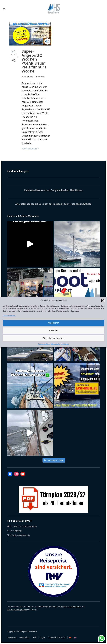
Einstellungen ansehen (53, 338)
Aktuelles (41, 77)
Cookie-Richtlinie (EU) (57, 637)
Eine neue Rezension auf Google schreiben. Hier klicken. (54, 190)
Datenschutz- (75, 606)
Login (42, 637)
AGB (35, 637)
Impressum (65, 344)
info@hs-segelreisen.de (20, 535)
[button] (103, 300)
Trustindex (75, 204)
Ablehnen (53, 330)
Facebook (58, 204)
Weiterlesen (29, 149)
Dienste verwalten (9, 316)
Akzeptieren (53, 323)
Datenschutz (55, 344)
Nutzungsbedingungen (17, 610)
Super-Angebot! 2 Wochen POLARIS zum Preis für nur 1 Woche (34, 61)
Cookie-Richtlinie (44, 344)
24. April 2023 (29, 77)
